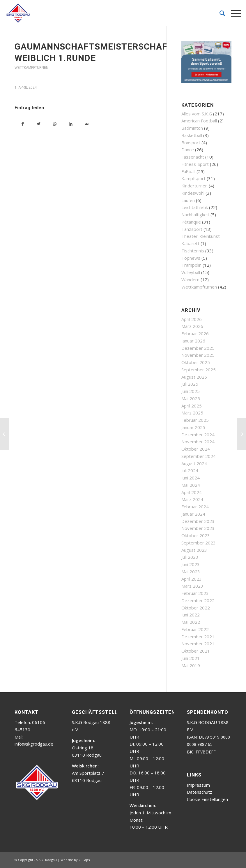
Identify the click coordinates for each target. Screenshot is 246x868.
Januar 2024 (193, 514)
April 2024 (192, 492)
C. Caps (84, 860)
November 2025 (198, 355)
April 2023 (192, 579)
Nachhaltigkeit (195, 215)
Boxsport (191, 143)
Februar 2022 (195, 629)
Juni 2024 (191, 478)
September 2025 (199, 370)
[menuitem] (219, 13)
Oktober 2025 (196, 362)
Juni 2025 (191, 391)
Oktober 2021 (196, 651)
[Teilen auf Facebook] (23, 124)
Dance (188, 150)
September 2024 (199, 456)
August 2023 (194, 550)
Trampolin (191, 265)
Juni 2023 (191, 564)
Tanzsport (192, 229)
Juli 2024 (190, 470)
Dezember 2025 (198, 348)
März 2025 (192, 413)
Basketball (192, 135)
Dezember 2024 (198, 435)
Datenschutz (200, 792)
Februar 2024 (195, 507)
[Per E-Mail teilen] (87, 124)
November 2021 (198, 644)
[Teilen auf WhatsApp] (55, 124)
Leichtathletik (195, 207)
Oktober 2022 (196, 608)
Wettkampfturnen (31, 68)
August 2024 (194, 463)
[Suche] (219, 13)
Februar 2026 (195, 333)
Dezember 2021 (198, 637)
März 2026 (192, 326)
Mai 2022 (191, 622)
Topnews (191, 258)
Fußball (188, 171)
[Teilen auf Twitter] (39, 124)
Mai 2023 (191, 572)
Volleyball (191, 272)
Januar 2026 (193, 341)
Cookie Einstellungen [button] (207, 799)
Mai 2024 (191, 485)
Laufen (188, 200)
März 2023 (192, 586)
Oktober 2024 (196, 449)
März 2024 (192, 499)
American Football (199, 121)
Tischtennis (193, 251)
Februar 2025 (195, 420)
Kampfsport (193, 178)
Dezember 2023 (198, 521)
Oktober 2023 (196, 535)
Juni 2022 (191, 615)
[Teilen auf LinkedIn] (71, 124)
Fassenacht (193, 157)
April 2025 (192, 406)
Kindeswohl (193, 193)
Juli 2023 (190, 557)
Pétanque (191, 222)
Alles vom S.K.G (197, 114)
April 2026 (192, 319)
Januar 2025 (193, 427)
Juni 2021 (191, 658)
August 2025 (194, 377)
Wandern (190, 280)
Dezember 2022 (198, 600)
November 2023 (198, 528)
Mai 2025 (191, 398)
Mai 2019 (191, 665)
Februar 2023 (195, 593)
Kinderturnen (194, 186)
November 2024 (198, 442)
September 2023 (199, 543)
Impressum (198, 785)
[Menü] (233, 13)
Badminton (192, 128)
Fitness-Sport (195, 164)
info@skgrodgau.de (34, 744)
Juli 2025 (190, 384)
